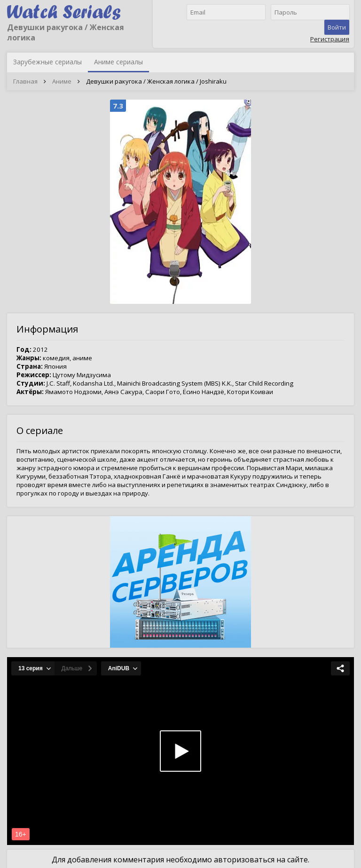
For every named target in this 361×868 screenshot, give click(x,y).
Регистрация (330, 39)
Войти (337, 27)
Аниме (62, 81)
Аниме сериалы (118, 62)
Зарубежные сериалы (47, 62)
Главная (25, 81)
